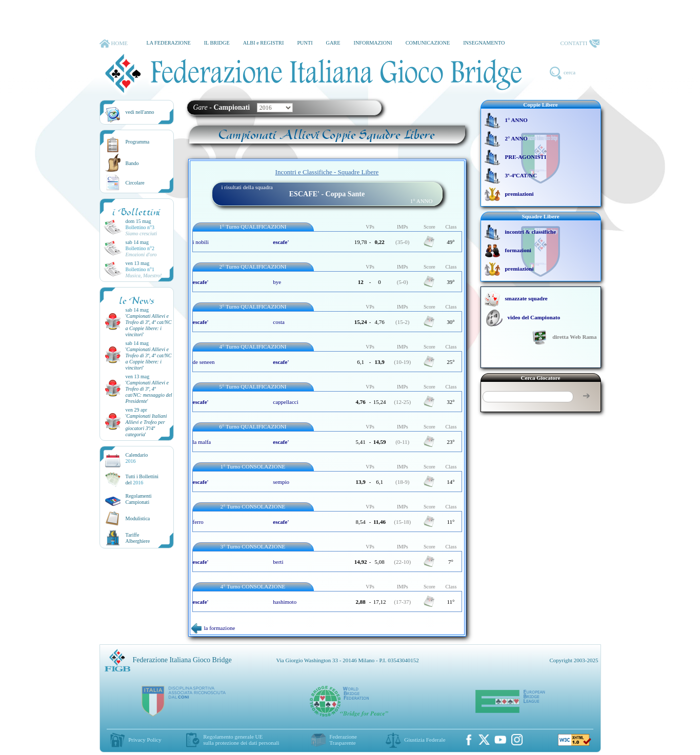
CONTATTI (580, 44)
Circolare (135, 183)
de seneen (204, 362)
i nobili (201, 242)
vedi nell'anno (140, 112)
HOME (114, 44)
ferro (198, 522)
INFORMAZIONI (373, 43)
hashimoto (285, 602)
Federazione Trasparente (343, 740)
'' (149, 325)
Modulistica (138, 518)
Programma (138, 142)
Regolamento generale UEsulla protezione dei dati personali (241, 740)
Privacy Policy (145, 740)
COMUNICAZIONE (428, 43)
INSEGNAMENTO (484, 43)
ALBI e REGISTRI (264, 43)
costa (279, 322)
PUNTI (305, 43)
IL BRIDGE (217, 43)
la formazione (213, 628)
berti (278, 562)
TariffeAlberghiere (138, 538)
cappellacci (285, 402)
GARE (333, 43)
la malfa (202, 442)
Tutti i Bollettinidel (142, 479)
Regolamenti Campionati (139, 499)
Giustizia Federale (425, 740)
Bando (132, 163)
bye (277, 282)
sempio (281, 482)
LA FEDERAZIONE (168, 43)
